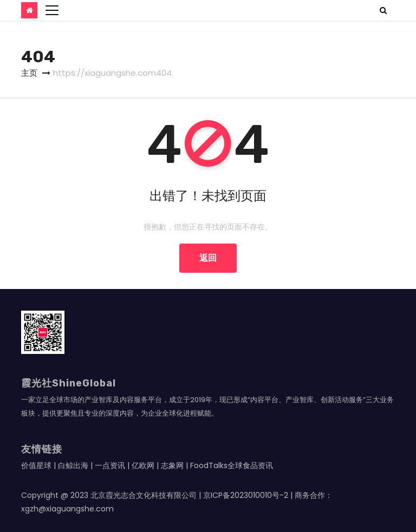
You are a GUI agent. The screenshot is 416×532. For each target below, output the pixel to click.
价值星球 (36, 465)
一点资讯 (110, 465)
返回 (208, 258)
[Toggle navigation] (52, 10)
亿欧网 (143, 465)
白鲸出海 (73, 465)
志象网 (172, 465)
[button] (383, 10)
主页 (29, 73)
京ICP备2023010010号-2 (246, 495)
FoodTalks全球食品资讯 (232, 465)
